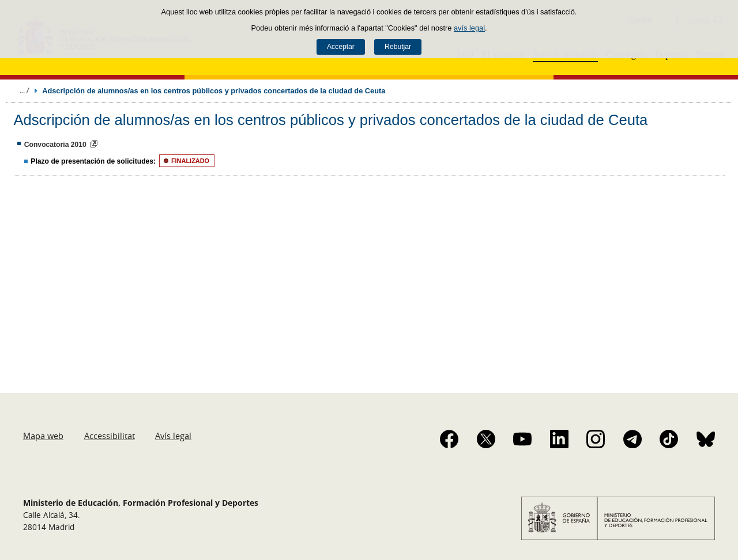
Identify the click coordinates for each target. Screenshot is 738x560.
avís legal (469, 28)
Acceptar (341, 47)
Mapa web (43, 436)
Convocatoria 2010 (55, 145)
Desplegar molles (24, 90)
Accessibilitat (110, 436)
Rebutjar (398, 47)
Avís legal (173, 436)
